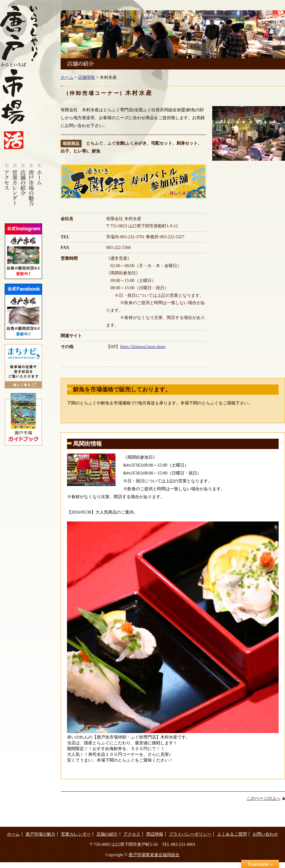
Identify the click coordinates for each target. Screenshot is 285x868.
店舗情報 (86, 77)
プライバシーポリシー (190, 834)
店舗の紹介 (107, 834)
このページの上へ (263, 798)
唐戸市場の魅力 (40, 834)
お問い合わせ (265, 834)
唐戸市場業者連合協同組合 (154, 855)
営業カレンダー (76, 834)
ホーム (67, 77)
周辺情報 (155, 834)
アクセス (132, 834)
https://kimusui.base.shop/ (143, 347)
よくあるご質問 (232, 834)
